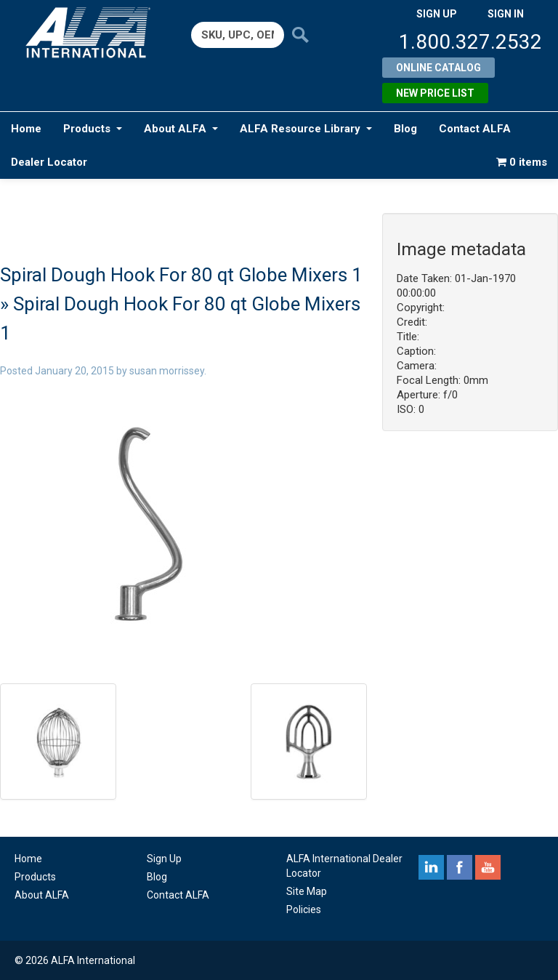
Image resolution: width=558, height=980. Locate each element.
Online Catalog (438, 68)
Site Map (307, 891)
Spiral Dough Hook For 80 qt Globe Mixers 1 (181, 275)
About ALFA (181, 129)
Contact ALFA (475, 129)
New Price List (435, 93)
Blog (405, 129)
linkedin (431, 867)
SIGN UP (437, 14)
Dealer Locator (49, 162)
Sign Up (164, 859)
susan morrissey (167, 371)
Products (93, 129)
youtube (488, 867)
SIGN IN (506, 14)
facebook (460, 867)
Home (26, 129)
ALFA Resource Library (306, 129)
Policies (304, 909)
